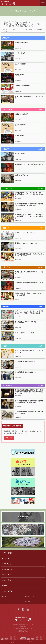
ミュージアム (8, 591)
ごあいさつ (7, 596)
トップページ (7, 29)
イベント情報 (8, 553)
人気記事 (6, 558)
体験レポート (8, 569)
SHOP (5, 586)
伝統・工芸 (7, 575)
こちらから (9, 438)
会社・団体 (7, 580)
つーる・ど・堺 (10, 3)
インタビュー (8, 564)
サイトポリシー (30, 596)
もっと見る (40, 110)
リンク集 (28, 602)
